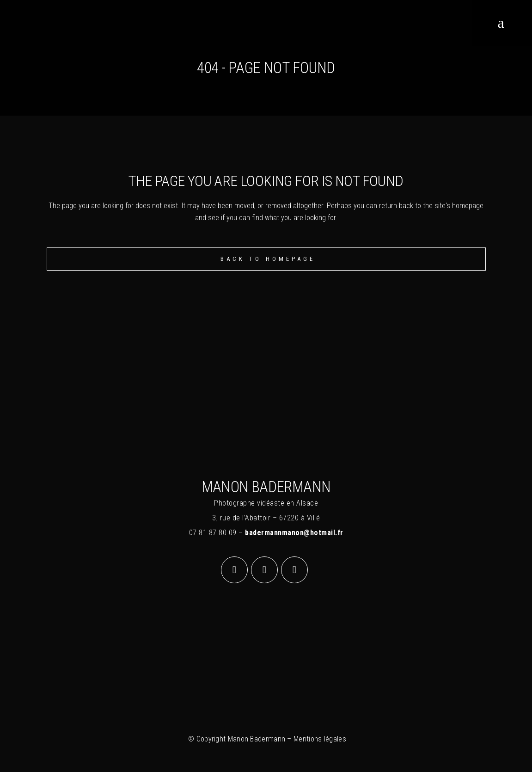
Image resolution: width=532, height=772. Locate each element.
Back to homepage (268, 259)
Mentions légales (320, 739)
